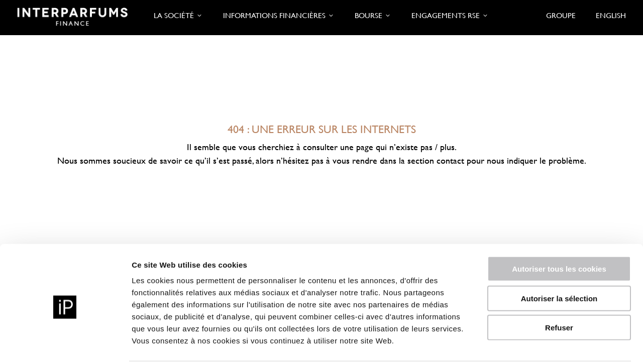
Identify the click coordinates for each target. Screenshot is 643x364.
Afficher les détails (553, 344)
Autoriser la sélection (559, 261)
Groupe (561, 15)
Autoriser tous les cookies (559, 232)
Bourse (373, 15)
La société (178, 15)
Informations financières (279, 15)
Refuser (559, 290)
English (611, 15)
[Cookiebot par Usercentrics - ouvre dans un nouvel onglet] (65, 344)
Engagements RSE (450, 15)
